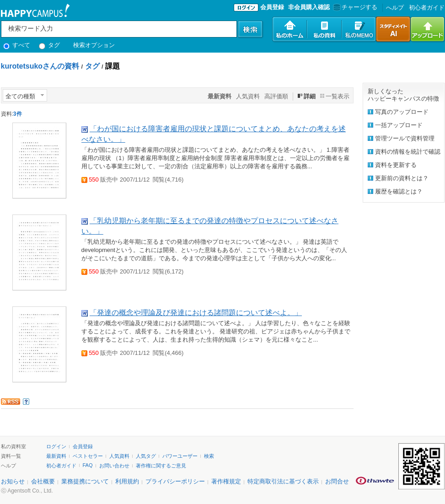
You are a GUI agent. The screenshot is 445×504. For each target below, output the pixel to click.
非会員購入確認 (309, 7)
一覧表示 (338, 96)
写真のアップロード (402, 112)
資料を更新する (396, 165)
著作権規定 (226, 481)
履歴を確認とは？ (399, 191)
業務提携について (85, 481)
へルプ (395, 8)
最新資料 (56, 456)
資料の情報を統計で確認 (408, 152)
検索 (209, 456)
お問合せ (337, 481)
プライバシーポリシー (175, 481)
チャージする (354, 7)
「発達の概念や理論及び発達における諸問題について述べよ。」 (196, 313)
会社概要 (43, 481)
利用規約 (127, 481)
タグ (50, 45)
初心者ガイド (427, 8)
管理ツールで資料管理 (405, 138)
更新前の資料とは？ (402, 178)
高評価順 (276, 96)
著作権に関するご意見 (161, 466)
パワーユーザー (180, 456)
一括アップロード (399, 125)
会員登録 (272, 7)
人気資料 (248, 96)
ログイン (56, 446)
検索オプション (94, 45)
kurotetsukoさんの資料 (40, 66)
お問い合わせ (114, 466)
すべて (17, 45)
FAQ (88, 465)
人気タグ (146, 456)
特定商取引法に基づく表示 (283, 481)
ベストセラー (88, 456)
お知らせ (13, 481)
